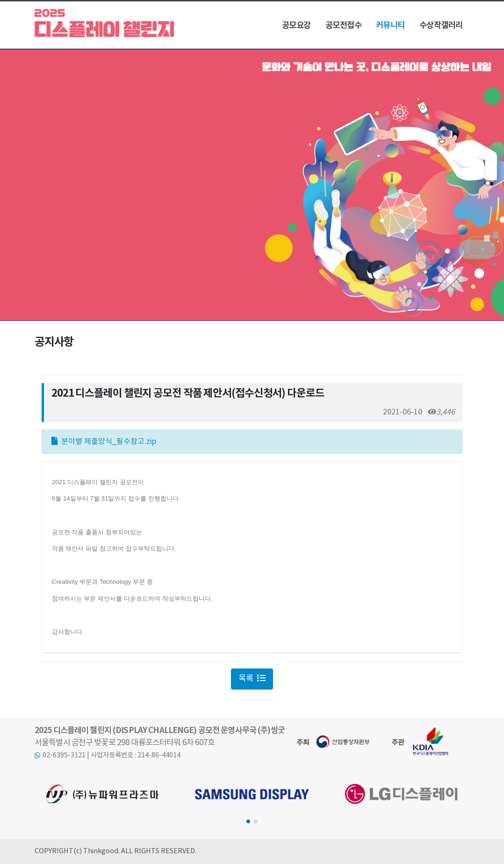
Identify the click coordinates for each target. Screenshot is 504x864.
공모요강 (296, 25)
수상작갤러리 (441, 25)
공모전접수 (344, 25)
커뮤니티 (390, 25)
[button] (248, 821)
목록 (252, 679)
